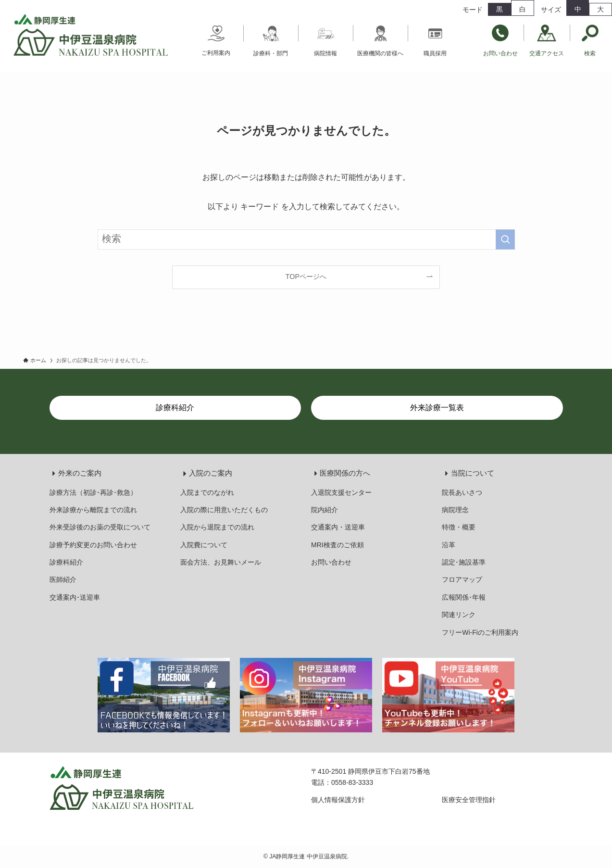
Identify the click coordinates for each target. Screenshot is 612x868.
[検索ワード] (306, 239)
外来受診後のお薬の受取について (100, 527)
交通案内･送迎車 (75, 597)
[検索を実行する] (505, 239)
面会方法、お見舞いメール (221, 562)
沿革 (449, 545)
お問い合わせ (331, 562)
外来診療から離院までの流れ (93, 510)
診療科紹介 (66, 562)
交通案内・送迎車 (338, 527)
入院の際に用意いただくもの (224, 510)
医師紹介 (63, 579)
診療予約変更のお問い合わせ (93, 545)
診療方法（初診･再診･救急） (93, 492)
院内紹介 (325, 510)
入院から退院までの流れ (217, 527)
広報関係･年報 (464, 597)
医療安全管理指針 (469, 800)
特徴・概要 (459, 527)
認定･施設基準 (464, 562)
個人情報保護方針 (338, 800)
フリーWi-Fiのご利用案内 (480, 632)
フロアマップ (462, 579)
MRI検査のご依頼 (337, 545)
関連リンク (459, 615)
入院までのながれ (207, 492)
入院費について (204, 545)
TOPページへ (306, 277)
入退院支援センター (341, 492)
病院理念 (455, 510)
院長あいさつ (462, 492)
